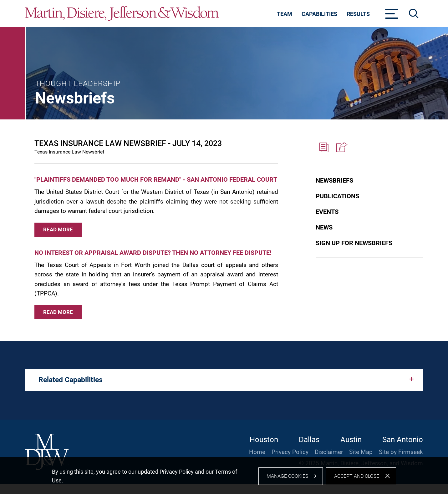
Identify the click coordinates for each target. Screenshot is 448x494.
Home (257, 452)
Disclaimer (329, 452)
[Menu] (392, 16)
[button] (341, 148)
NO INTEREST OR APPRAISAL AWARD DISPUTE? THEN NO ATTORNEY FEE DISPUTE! (153, 253)
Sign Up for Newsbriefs (354, 243)
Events (327, 212)
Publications (337, 196)
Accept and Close (357, 479)
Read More (58, 229)
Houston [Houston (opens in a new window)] (264, 439)
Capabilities (319, 14)
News (324, 227)
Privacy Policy (290, 452)
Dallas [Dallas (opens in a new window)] (309, 439)
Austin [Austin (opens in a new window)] (351, 439)
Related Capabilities (71, 380)
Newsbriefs (334, 180)
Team (285, 14)
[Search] (414, 14)
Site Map (361, 452)
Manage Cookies (287, 479)
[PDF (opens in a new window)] (324, 148)
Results (358, 14)
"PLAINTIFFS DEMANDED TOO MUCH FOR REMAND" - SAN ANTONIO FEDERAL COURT (156, 179)
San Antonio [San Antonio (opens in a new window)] (403, 439)
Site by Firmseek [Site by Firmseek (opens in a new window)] (401, 452)
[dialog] (224, 477)
